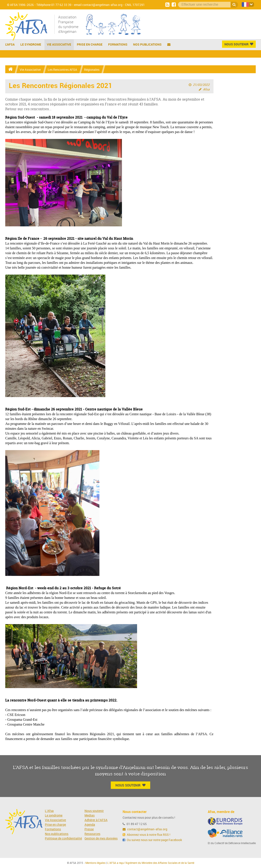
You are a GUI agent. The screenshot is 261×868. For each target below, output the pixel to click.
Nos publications (147, 44)
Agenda (90, 825)
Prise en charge (90, 44)
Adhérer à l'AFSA (96, 820)
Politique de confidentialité (63, 839)
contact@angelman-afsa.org (145, 829)
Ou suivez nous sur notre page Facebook (152, 840)
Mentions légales (95, 863)
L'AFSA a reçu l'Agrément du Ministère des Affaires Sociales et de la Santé (151, 863)
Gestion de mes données (101, 839)
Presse (89, 829)
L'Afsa (49, 811)
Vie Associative (59, 44)
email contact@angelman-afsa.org (98, 5)
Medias (90, 816)
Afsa (206, 90)
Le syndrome (54, 816)
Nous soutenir (94, 811)
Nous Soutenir (239, 44)
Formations (118, 44)
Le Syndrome (31, 44)
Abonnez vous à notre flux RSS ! (146, 835)
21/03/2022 (201, 85)
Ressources (92, 834)
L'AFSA (10, 44)
